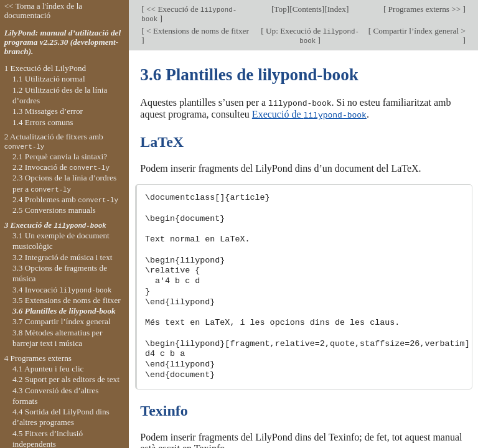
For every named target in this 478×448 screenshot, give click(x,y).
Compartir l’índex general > (418, 31)
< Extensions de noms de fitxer (197, 31)
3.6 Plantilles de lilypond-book (64, 311)
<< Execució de (189, 14)
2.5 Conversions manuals (54, 210)
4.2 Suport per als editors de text (66, 379)
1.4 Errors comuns (43, 122)
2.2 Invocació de (61, 167)
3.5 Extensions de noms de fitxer (67, 300)
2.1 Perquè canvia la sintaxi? (60, 156)
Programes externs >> (424, 9)
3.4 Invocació (62, 290)
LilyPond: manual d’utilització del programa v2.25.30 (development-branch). (63, 42)
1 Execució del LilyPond (45, 68)
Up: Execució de (312, 35)
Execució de (309, 114)
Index (337, 9)
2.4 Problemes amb (65, 199)
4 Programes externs (38, 358)
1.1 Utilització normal (49, 79)
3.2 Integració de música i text (63, 257)
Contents (307, 9)
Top (280, 9)
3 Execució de (55, 225)
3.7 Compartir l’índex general (62, 321)
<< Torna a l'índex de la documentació (44, 11)
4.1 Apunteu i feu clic (48, 369)
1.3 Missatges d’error (48, 111)
